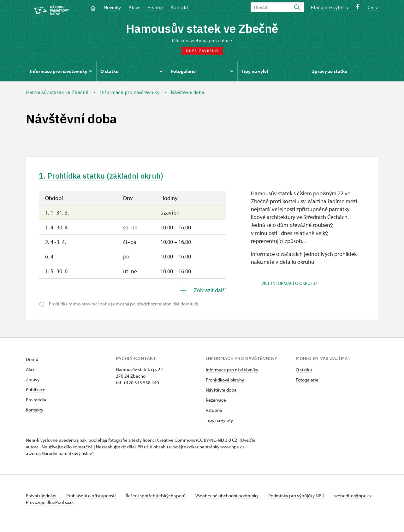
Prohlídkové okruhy (225, 382)
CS (373, 7)
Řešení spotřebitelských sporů (159, 498)
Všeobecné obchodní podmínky (231, 498)
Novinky (112, 7)
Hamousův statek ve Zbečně (202, 29)
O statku (304, 372)
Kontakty (35, 412)
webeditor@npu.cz (45, 504)
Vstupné (214, 412)
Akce (134, 7)
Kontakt (179, 7)
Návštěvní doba (221, 392)
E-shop (155, 7)
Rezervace (216, 402)
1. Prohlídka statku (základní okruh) (105, 178)
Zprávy (33, 382)
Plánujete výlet (330, 7)
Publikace (36, 392)
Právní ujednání (42, 498)
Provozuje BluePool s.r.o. (50, 511)
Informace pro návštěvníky (232, 372)
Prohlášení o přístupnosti (93, 498)
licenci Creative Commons (169, 442)
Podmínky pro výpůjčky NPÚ (301, 498)
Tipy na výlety (219, 422)
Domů (32, 361)
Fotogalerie (307, 382)
